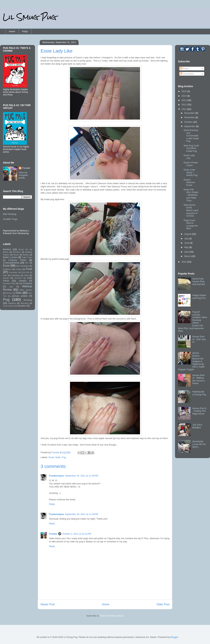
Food (29, 269)
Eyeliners (7, 269)
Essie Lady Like (189, 157)
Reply (52, 504)
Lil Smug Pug (30, 17)
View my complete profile (23, 175)
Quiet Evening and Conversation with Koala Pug (191, 136)
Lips (11, 286)
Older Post (163, 604)
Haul (26, 275)
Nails (58, 457)
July (187, 239)
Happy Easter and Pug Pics (199, 297)
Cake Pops (27, 257)
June (187, 243)
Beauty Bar (24, 250)
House (6, 278)
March (188, 256)
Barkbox (7, 249)
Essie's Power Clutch (191, 164)
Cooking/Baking (11, 263)
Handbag (15, 275)
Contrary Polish (17, 260)
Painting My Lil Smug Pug (199, 393)
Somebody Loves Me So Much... (199, 444)
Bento (6, 252)
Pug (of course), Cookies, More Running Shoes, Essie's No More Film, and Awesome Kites (192, 321)
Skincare (24, 303)
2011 (184, 109)
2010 (184, 262)
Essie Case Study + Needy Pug (190, 172)
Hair (5, 275)
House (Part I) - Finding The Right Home (199, 411)
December (190, 113)
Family (19, 269)
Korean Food (9, 283)
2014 (184, 96)
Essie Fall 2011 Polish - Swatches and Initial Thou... (191, 195)
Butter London (10, 257)
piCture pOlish (20, 296)
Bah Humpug (10, 214)
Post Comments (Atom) (112, 616)
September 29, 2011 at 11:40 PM (82, 476)
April (187, 252)
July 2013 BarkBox (197, 426)
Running (28, 300)
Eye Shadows (23, 266)
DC (27, 263)
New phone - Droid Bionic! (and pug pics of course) (191, 210)
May (187, 247)
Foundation (13, 272)
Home (12, 31)
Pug (64, 457)
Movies (9, 293)
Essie (51, 457)
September (190, 126)
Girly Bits (25, 272)
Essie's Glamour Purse (189, 182)
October (189, 122)
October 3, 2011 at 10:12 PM (77, 534)
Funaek (55, 452)
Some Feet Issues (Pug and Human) (199, 281)
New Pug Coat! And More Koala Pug (191, 148)
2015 (184, 91)
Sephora (12, 303)
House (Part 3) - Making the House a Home (198, 379)
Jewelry (23, 281)
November (190, 117)
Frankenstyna (56, 476)
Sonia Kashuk (9, 306)
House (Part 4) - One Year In (199, 339)
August (188, 234)
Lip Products (26, 283)
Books (26, 255)
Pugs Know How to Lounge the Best (191, 224)
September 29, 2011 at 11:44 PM (82, 514)
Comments (187, 74)
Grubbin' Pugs (10, 219)
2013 (184, 100)
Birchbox (17, 252)
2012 (184, 105)
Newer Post (48, 604)
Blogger (174, 637)
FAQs (25, 31)
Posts (184, 69)
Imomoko (18, 278)
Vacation (22, 306)
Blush (16, 255)
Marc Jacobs (26, 290)
